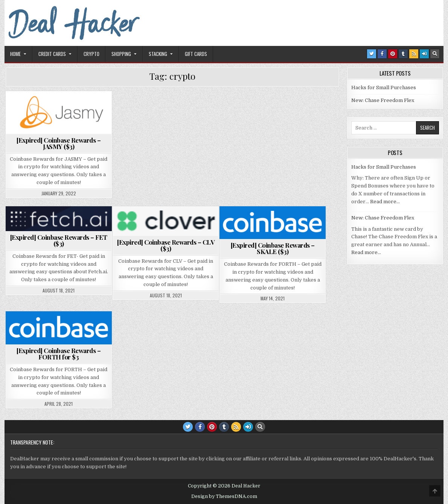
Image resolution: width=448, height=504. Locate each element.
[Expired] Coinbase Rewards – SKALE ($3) (273, 248)
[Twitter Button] (372, 54)
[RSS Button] (414, 54)
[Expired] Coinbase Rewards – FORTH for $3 (59, 354)
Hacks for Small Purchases (384, 88)
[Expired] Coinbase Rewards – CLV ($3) (166, 245)
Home (15, 54)
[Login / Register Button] (424, 54)
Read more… (385, 202)
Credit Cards (52, 54)
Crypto (91, 54)
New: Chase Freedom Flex (383, 100)
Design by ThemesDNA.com (224, 496)
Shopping (121, 54)
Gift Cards (196, 54)
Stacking (158, 54)
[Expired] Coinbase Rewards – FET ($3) (59, 240)
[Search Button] (435, 54)
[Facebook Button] (382, 54)
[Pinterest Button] (393, 54)
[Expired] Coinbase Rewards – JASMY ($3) (59, 143)
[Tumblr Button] (403, 54)
